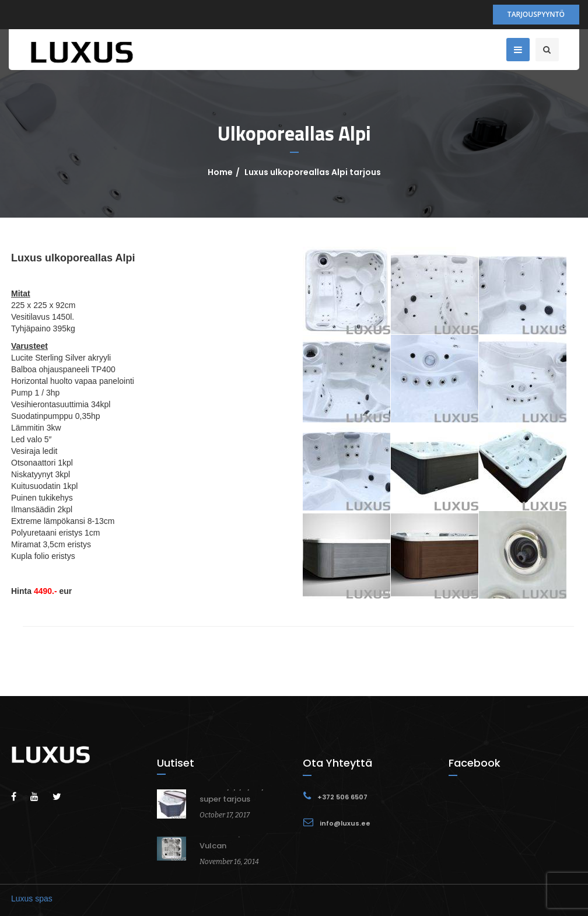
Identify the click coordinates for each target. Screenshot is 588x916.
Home (220, 172)
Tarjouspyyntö (536, 14)
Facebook (475, 763)
